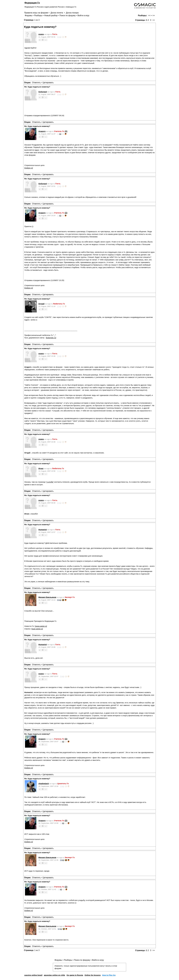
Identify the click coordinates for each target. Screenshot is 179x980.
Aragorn (42, 131)
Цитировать (48, 83)
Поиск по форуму (68, 15)
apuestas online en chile (54, 975)
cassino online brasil (33, 975)
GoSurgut (43, 92)
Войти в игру (83, 15)
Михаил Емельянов (47, 597)
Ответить (36, 83)
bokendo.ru (51, 338)
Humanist (43, 530)
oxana (41, 34)
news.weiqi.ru (41, 626)
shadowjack (44, 784)
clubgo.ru (29, 168)
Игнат (41, 468)
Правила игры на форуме (36, 13)
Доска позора (72, 13)
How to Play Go (109, 975)
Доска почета (57, 13)
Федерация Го (32, 3)
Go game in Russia (75, 975)
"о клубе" (50, 482)
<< (149, 15)
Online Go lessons (93, 975)
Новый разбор (51, 15)
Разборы (38, 15)
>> (154, 15)
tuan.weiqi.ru (37, 629)
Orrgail (41, 304)
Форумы (28, 15)
